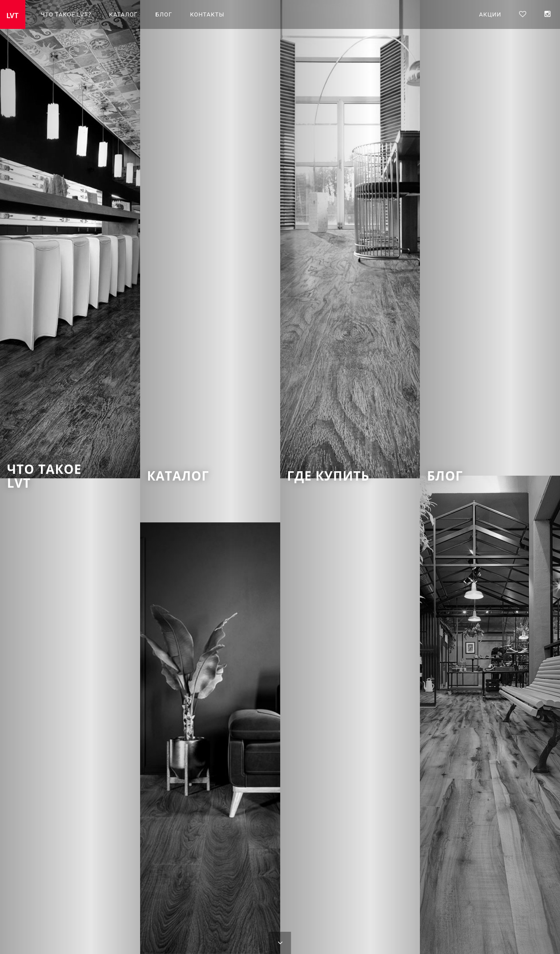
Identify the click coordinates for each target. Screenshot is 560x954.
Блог (164, 14)
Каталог (123, 14)
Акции (490, 14)
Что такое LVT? (66, 14)
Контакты (207, 14)
